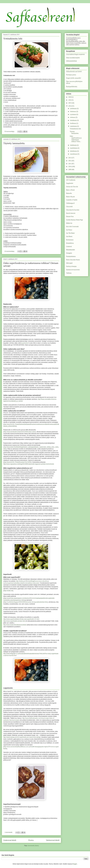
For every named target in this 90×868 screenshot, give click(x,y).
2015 (70, 103)
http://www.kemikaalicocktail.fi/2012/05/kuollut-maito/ (20, 432)
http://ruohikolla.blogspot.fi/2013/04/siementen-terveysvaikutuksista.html (25, 602)
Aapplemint (70, 183)
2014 (70, 106)
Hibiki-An (69, 223)
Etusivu (31, 840)
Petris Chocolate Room (73, 260)
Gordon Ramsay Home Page (75, 220)
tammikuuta (74, 154)
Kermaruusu (70, 240)
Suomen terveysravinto (73, 270)
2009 (70, 169)
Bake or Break (70, 190)
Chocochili (69, 207)
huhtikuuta (73, 145)
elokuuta (73, 117)
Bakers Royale (70, 197)
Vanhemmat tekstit (53, 840)
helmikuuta (74, 151)
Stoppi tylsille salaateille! (74, 78)
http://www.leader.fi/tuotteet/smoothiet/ (15, 625)
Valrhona (69, 273)
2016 (70, 100)
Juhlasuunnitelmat (71, 61)
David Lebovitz (71, 213)
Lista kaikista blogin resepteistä (75, 54)
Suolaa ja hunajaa (71, 266)
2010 (70, 167)
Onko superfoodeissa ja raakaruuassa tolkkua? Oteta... (76, 139)
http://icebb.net (8, 591)
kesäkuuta (73, 123)
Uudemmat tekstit (10, 840)
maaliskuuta (74, 148)
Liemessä (69, 246)
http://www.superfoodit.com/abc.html (14, 621)
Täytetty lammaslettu (14, 143)
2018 (70, 97)
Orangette (69, 253)
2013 (70, 158)
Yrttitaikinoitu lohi (13, 39)
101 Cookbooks (71, 180)
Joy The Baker (70, 233)
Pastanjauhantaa (71, 256)
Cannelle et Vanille (72, 200)
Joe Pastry (69, 230)
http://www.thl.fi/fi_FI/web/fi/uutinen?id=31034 (17, 462)
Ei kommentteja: (10, 131)
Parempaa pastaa (71, 75)
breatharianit (25, 343)
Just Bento (69, 236)
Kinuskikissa (70, 243)
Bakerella (69, 193)
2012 (70, 161)
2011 (70, 164)
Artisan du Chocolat (72, 187)
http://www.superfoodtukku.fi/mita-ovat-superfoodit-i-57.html (21, 619)
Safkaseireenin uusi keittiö (74, 72)
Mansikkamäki (70, 250)
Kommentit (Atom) (33, 846)
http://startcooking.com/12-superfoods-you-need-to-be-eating (22, 737)
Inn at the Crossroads (72, 227)
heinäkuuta (74, 120)
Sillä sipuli (69, 263)
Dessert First (70, 217)
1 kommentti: (9, 832)
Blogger (75, 864)
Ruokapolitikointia (72, 87)
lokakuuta (73, 112)
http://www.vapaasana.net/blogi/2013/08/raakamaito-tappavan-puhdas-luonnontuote (29, 464)
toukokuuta (74, 126)
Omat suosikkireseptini (73, 58)
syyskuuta (73, 114)
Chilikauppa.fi (70, 203)
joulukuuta (73, 108)
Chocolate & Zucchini (73, 210)
